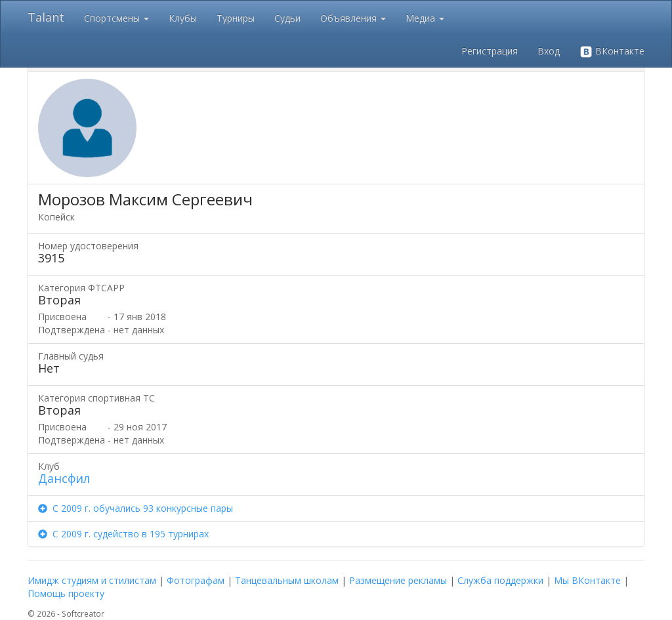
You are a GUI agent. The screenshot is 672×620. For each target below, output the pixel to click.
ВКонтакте (612, 52)
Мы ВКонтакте (587, 580)
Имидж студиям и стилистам (92, 580)
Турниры (236, 18)
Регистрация (490, 51)
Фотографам (196, 580)
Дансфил (64, 478)
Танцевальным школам (287, 580)
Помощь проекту (66, 593)
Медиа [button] (425, 18)
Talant (46, 17)
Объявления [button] (353, 18)
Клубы (183, 18)
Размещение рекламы (398, 580)
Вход (549, 51)
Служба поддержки (500, 580)
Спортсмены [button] (116, 18)
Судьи (287, 18)
